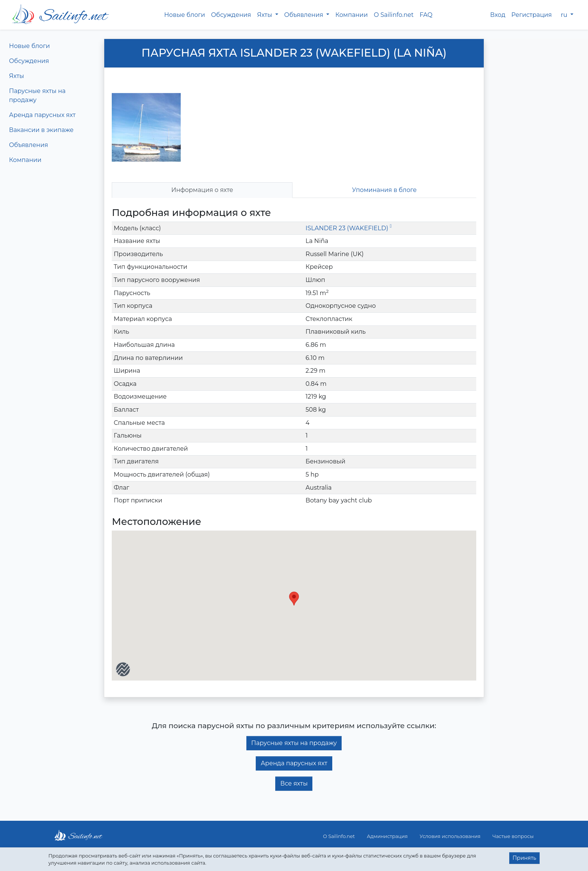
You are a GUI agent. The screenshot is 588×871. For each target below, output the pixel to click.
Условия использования (450, 836)
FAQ (426, 15)
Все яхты (294, 783)
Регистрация (532, 15)
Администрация (387, 836)
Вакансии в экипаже (41, 130)
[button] (294, 599)
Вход (498, 15)
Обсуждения (231, 15)
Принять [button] (524, 858)
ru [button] (565, 15)
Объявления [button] (304, 15)
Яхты (16, 76)
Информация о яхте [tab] (202, 190)
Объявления (28, 145)
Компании (352, 15)
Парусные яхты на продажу (37, 95)
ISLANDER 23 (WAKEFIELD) (349, 228)
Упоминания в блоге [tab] (385, 190)
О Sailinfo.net (394, 15)
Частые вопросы (513, 836)
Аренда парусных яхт (42, 115)
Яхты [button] (265, 15)
